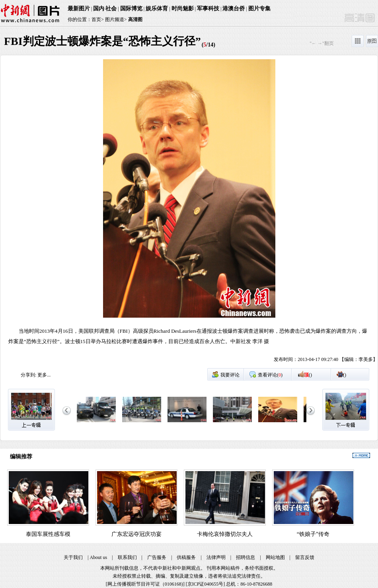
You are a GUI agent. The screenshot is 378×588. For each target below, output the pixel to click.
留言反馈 (305, 557)
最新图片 (79, 9)
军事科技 (208, 9)
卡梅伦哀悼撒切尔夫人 (225, 534)
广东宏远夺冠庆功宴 (136, 534)
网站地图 (275, 557)
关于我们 (73, 557)
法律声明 (216, 557)
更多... (44, 375)
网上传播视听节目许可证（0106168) (145, 584)
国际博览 (131, 9)
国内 (99, 9)
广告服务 (157, 557)
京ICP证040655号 (206, 584)
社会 (111, 9)
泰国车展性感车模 (48, 534)
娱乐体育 (157, 9)
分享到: (28, 375)
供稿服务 (186, 557)
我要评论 (230, 375)
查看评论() (270, 375)
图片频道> (116, 19)
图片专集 (259, 9)
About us (98, 557)
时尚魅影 (183, 9)
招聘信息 (246, 557)
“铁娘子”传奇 (313, 534)
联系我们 (127, 557)
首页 (96, 19)
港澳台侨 (234, 9)
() (308, 375)
